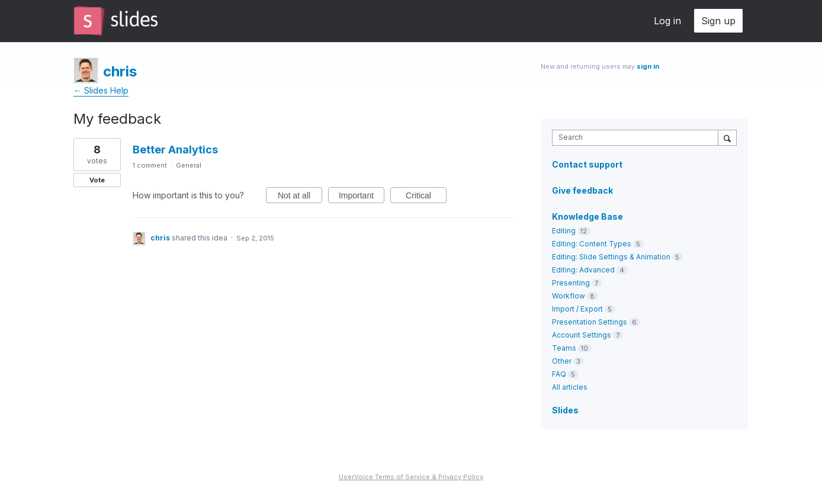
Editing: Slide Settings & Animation (611, 257)
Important (362, 197)
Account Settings (582, 335)
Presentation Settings (590, 322)
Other (562, 361)
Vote (97, 180)
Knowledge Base (587, 216)
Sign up (718, 21)
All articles (570, 387)
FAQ (559, 374)
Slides (565, 410)
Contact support (587, 165)
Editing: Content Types (592, 244)
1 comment (150, 165)
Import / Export (577, 309)
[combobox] (638, 138)
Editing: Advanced (583, 270)
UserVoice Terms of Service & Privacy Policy (411, 477)
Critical (426, 197)
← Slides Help (101, 90)
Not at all (300, 197)
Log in (667, 21)
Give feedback (582, 190)
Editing (564, 231)
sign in (648, 66)
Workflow (569, 296)
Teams (564, 348)
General (189, 165)
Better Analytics (175, 150)
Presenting (571, 283)
